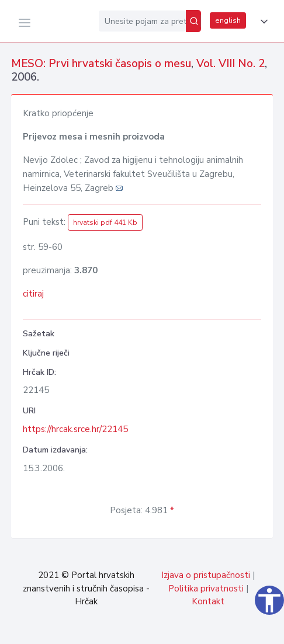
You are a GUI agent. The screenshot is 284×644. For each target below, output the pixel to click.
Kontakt (208, 601)
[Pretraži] (193, 21)
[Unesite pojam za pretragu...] (142, 21)
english (228, 20)
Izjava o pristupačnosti (206, 575)
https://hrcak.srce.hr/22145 (75, 429)
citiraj (33, 294)
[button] (262, 22)
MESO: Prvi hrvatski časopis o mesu (101, 64)
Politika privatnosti (206, 589)
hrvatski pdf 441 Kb (105, 222)
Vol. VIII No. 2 (231, 64)
